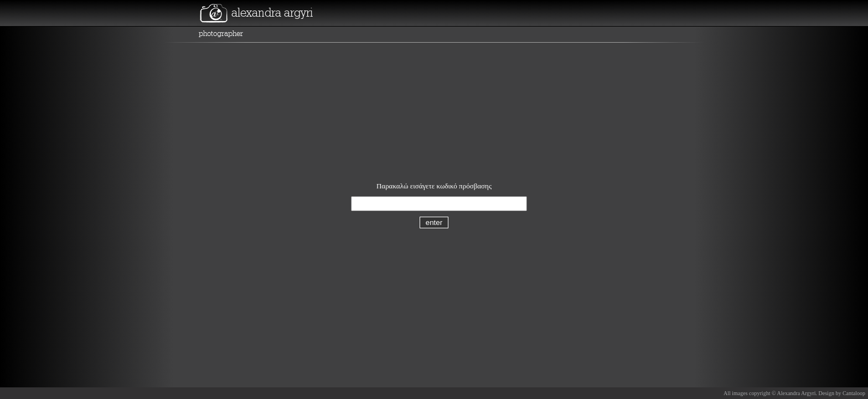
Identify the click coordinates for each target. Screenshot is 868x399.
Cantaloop (854, 393)
